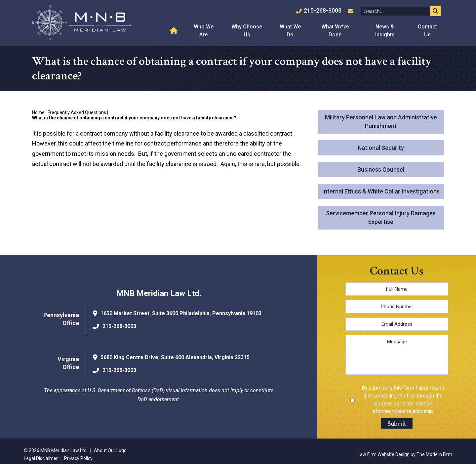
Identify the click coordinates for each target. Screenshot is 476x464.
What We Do (290, 31)
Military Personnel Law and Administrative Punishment (381, 122)
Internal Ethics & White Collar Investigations (381, 191)
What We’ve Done (335, 31)
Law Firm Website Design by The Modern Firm (405, 454)
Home (175, 31)
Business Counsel (381, 169)
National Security (381, 148)
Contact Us (427, 31)
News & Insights (385, 31)
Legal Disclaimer (41, 458)
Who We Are (204, 31)
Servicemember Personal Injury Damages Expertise (381, 217)
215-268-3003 (323, 10)
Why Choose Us (247, 31)
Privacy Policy (78, 458)
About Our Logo (110, 450)
